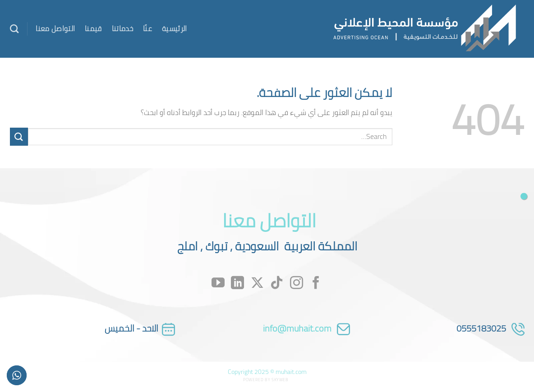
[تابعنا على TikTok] (277, 284)
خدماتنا (122, 28)
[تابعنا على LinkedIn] (237, 284)
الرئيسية (175, 28)
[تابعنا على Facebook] (316, 284)
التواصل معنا (55, 28)
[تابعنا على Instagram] (297, 284)
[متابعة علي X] (257, 284)
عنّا (147, 28)
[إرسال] (19, 136)
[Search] (14, 29)
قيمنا (93, 28)
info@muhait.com (297, 328)
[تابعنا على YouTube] (218, 284)
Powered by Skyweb (266, 380)
